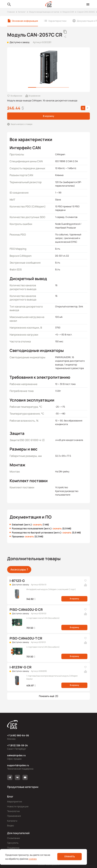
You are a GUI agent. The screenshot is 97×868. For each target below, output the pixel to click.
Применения (14, 816)
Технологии (13, 811)
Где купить (13, 843)
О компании (14, 838)
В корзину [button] (49, 116)
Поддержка (13, 848)
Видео (10, 825)
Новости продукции (18, 806)
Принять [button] (70, 856)
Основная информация (25, 21)
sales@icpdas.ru (16, 755)
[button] (48, 696)
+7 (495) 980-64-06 (18, 735)
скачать (38, 525)
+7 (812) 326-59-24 (17, 745)
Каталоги (12, 821)
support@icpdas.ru (18, 765)
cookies (33, 859)
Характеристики (57, 21)
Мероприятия (15, 801)
